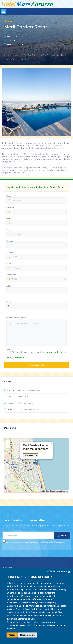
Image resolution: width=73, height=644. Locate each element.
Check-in (10, 252)
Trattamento (11, 275)
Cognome (10, 207)
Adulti (9, 286)
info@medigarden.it (15, 44)
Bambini (10, 302)
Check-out (10, 264)
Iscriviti (62, 536)
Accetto (12, 635)
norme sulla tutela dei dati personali (50, 542)
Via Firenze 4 (12, 40)
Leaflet (39, 491)
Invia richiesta (36, 365)
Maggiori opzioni (27, 635)
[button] (36, 463)
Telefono (10, 241)
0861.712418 (12, 37)
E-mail (9, 230)
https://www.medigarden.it (28, 409)
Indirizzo (10, 219)
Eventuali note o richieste (16, 318)
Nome (9, 196)
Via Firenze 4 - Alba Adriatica (29, 390)
